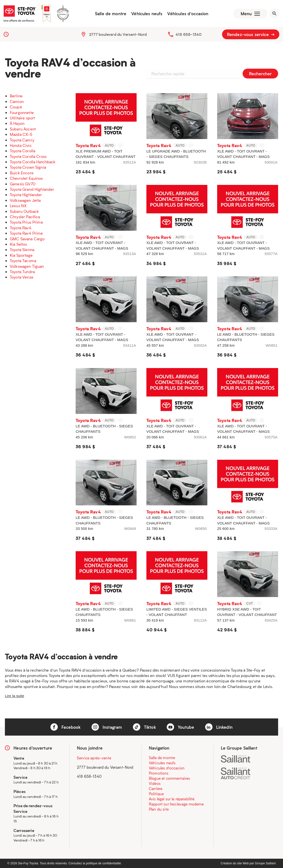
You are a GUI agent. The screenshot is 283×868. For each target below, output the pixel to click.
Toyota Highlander (26, 195)
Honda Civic (21, 145)
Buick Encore (22, 173)
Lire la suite (15, 696)
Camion (17, 101)
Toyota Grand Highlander (32, 189)
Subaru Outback (24, 211)
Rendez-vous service (251, 34)
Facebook (65, 727)
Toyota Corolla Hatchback (33, 162)
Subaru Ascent (23, 129)
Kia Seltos (18, 244)
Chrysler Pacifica (25, 217)
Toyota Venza (21, 277)
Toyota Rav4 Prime (26, 233)
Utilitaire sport (22, 118)
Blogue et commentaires (169, 778)
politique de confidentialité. (104, 863)
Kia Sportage (21, 255)
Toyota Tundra (22, 272)
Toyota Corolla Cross (28, 156)
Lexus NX (18, 206)
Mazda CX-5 (21, 134)
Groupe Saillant (265, 863)
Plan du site (159, 809)
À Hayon (17, 123)
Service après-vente (94, 758)
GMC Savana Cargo (27, 239)
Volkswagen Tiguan (27, 266)
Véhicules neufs (147, 13)
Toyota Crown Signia (28, 167)
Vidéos (155, 783)
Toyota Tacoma (23, 261)
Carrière (156, 789)
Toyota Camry (22, 140)
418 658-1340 (189, 34)
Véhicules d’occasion (188, 13)
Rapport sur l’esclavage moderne (176, 804)
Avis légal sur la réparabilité (172, 799)
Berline (16, 96)
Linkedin (219, 727)
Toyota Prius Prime (26, 222)
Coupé (16, 107)
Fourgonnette (22, 112)
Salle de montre (111, 13)
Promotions (159, 773)
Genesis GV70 (23, 184)
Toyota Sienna (22, 249)
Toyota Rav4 (21, 228)
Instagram (107, 727)
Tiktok (144, 727)
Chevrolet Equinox (26, 178)
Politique (156, 794)
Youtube (180, 727)
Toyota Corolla (23, 151)
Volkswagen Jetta (25, 200)
